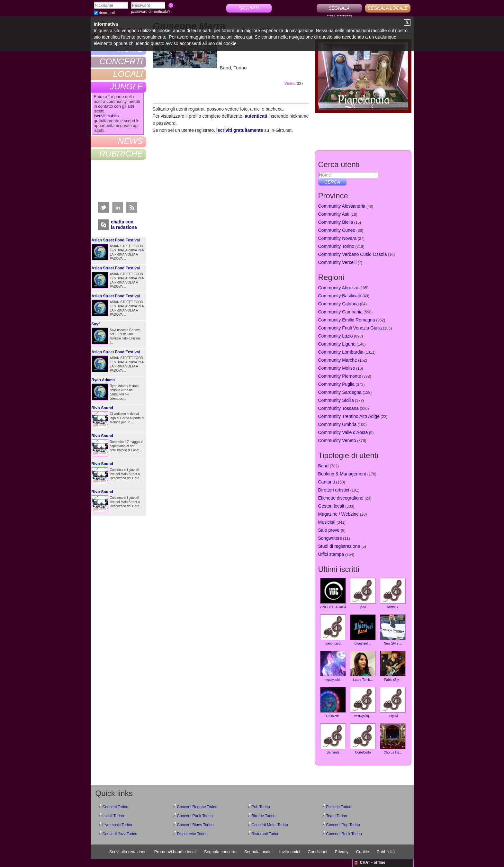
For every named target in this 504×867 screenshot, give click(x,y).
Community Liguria (337, 344)
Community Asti (334, 214)
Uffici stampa (331, 554)
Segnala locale (258, 852)
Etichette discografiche (341, 498)
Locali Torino (113, 816)
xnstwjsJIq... (363, 702)
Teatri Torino (337, 816)
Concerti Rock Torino (344, 834)
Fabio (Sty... (393, 666)
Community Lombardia (341, 352)
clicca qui (243, 37)
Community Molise (337, 368)
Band (324, 466)
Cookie (363, 852)
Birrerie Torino (264, 816)
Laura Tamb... (363, 666)
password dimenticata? (151, 12)
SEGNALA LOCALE (388, 8)
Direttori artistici (334, 490)
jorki (363, 593)
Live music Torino (117, 825)
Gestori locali (331, 506)
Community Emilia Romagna (347, 320)
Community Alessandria (342, 206)
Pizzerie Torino (339, 807)
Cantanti (327, 482)
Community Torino (336, 246)
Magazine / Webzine (339, 514)
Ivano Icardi (333, 630)
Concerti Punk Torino (195, 816)
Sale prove (329, 530)
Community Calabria (339, 304)
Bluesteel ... (363, 630)
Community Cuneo (337, 230)
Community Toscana (339, 408)
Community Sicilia (336, 400)
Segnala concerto (220, 852)
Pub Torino (261, 807)
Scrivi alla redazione (128, 852)
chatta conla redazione (124, 225)
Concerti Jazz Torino (120, 834)
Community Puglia (337, 384)
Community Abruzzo (338, 288)
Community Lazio (336, 336)
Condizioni (317, 852)
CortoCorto (363, 739)
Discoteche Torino (192, 834)
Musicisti (327, 522)
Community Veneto (337, 440)
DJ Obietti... (333, 702)
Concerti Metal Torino (270, 825)
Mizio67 (393, 593)
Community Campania (341, 312)
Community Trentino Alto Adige (349, 416)
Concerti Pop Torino (343, 825)
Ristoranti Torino (265, 834)
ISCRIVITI (249, 8)
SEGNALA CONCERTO (339, 9)
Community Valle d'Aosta (343, 432)
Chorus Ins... (393, 739)
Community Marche (338, 360)
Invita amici (290, 852)
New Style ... (393, 630)
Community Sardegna (340, 392)
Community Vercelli (337, 262)
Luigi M (393, 702)
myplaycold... (333, 666)
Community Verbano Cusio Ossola (353, 254)
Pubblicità (386, 852)
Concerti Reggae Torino (197, 807)
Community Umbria (337, 424)
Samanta (333, 739)
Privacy (342, 852)
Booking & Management (342, 474)
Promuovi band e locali (175, 852)
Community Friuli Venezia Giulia (350, 328)
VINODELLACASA (333, 593)
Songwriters (330, 538)
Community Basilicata (340, 296)
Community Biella (336, 222)
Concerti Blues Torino (195, 825)
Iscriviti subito (106, 116)
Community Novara (337, 238)
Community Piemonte (340, 376)
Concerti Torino (115, 807)
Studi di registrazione (339, 546)
